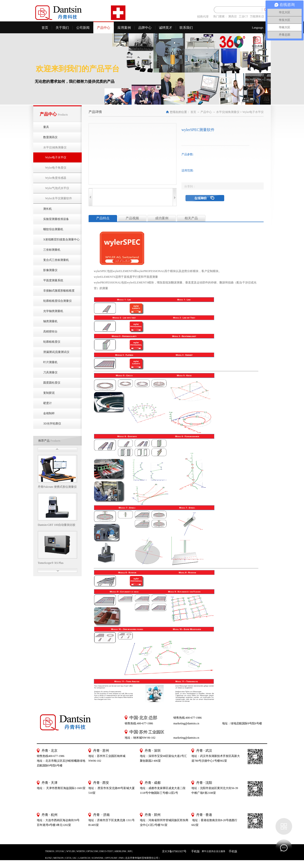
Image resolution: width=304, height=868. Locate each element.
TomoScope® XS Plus (51, 563)
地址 (194, 788)
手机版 (195, 851)
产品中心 (206, 112)
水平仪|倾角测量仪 (228, 112)
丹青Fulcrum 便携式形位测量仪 (57, 487)
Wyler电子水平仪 (253, 112)
